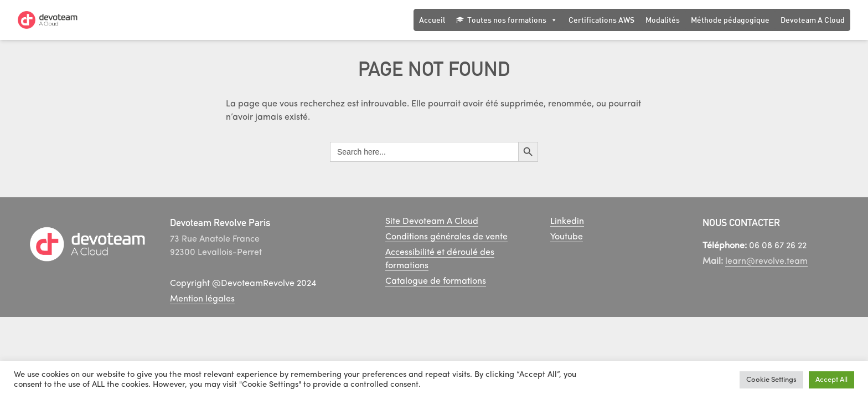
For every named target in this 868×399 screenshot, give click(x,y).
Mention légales (202, 299)
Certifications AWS (601, 20)
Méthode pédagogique (730, 20)
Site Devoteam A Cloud (432, 222)
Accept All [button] (831, 380)
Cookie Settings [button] (771, 380)
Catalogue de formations (436, 282)
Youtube (567, 237)
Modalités (663, 20)
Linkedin (567, 222)
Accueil (432, 20)
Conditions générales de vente (446, 237)
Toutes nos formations (512, 20)
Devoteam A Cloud (813, 20)
